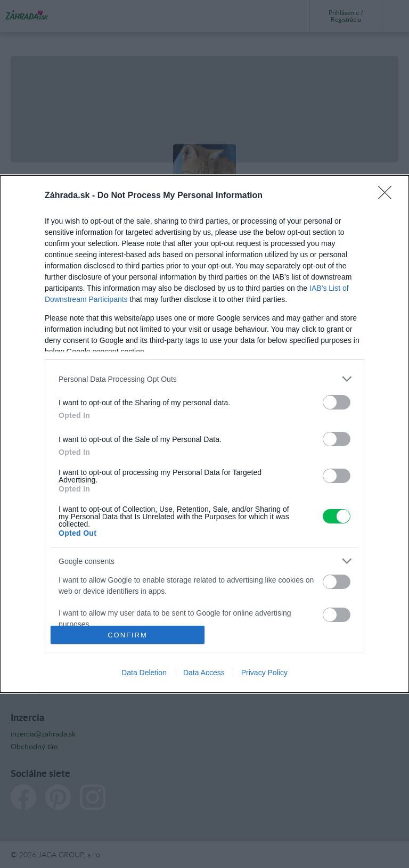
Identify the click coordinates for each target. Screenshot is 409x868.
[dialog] (204, 434)
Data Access (204, 673)
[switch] (337, 402)
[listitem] (204, 379)
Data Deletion (144, 673)
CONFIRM (128, 634)
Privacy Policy (264, 673)
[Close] (388, 196)
